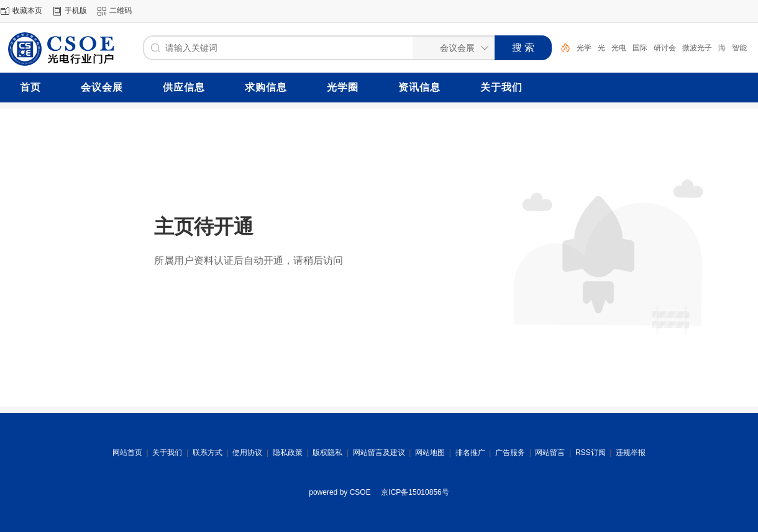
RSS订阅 (591, 453)
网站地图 (430, 453)
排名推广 (470, 453)
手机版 (76, 11)
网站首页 (127, 453)
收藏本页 (27, 11)
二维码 (121, 11)
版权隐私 (327, 453)
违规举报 (631, 453)
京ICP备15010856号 (415, 492)
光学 (584, 48)
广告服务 (510, 453)
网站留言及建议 (379, 453)
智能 (739, 48)
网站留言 (550, 453)
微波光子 (697, 48)
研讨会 (665, 48)
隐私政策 (288, 453)
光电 (619, 48)
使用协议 (247, 453)
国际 (640, 48)
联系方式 (208, 453)
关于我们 (167, 453)
